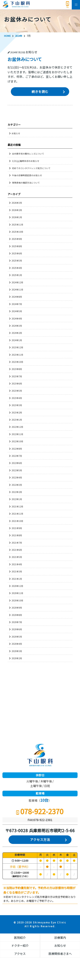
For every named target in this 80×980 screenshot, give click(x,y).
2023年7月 (17, 376)
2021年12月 (18, 506)
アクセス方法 (40, 840)
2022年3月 (17, 485)
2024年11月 (18, 290)
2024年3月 (17, 326)
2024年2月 (17, 333)
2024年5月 (17, 311)
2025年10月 (18, 232)
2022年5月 (17, 470)
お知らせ (16, 133)
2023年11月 (18, 355)
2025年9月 (17, 239)
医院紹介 (20, 938)
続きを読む (40, 92)
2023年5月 (17, 391)
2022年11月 (18, 434)
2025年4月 (17, 268)
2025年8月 (17, 246)
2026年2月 (17, 210)
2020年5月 (17, 637)
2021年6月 (17, 550)
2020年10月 (18, 600)
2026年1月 (17, 217)
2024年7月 (17, 304)
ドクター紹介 (20, 946)
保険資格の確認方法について (27, 183)
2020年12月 (18, 586)
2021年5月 (17, 557)
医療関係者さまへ (60, 954)
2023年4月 (17, 398)
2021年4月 (17, 564)
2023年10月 (18, 362)
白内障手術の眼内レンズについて (29, 154)
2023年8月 (17, 369)
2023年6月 (17, 384)
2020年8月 (17, 615)
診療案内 (60, 938)
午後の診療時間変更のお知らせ (28, 175)
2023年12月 (18, 348)
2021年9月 (17, 528)
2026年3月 (17, 203)
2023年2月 (17, 413)
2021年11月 (18, 514)
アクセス (20, 954)
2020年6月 (17, 629)
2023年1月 (17, 420)
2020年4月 (17, 644)
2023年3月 (17, 405)
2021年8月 (17, 535)
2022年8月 (17, 449)
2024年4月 (17, 319)
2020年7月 (17, 622)
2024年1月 (17, 340)
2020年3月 (17, 651)
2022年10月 (18, 441)
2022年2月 (17, 492)
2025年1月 (17, 275)
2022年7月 (17, 456)
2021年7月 (17, 543)
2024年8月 (17, 297)
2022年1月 (17, 499)
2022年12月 (18, 427)
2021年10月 (18, 521)
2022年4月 (17, 478)
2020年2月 (17, 658)
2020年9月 (17, 608)
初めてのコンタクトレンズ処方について (33, 168)
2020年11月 (18, 593)
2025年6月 (17, 254)
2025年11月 (18, 225)
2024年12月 (18, 282)
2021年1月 (17, 579)
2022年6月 (17, 463)
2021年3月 (17, 572)
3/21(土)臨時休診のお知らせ (27, 161)
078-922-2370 (67, 4)
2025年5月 (17, 261)
